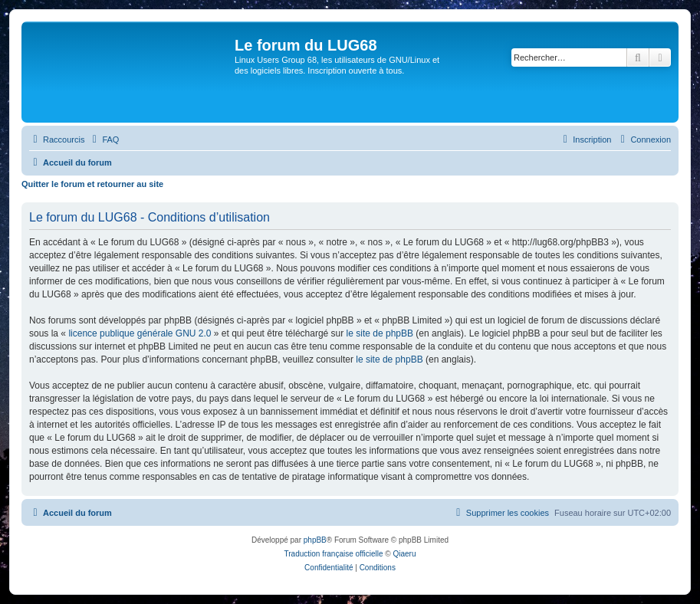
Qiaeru (404, 554)
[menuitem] (104, 140)
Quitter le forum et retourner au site (92, 184)
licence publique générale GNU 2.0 (140, 333)
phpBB (315, 540)
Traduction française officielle (334, 554)
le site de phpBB (380, 333)
